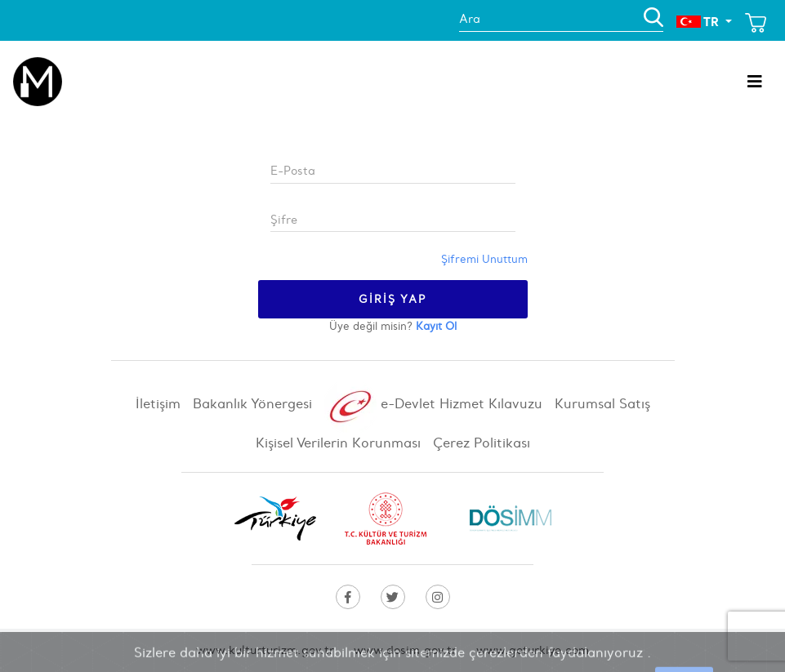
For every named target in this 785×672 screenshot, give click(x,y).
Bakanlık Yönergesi (254, 403)
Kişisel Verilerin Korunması (340, 443)
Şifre (284, 220)
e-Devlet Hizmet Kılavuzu (435, 404)
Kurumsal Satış (602, 403)
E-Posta (293, 171)
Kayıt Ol (436, 326)
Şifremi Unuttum (484, 259)
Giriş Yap (393, 299)
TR (699, 22)
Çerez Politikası (482, 443)
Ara (470, 19)
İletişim (160, 403)
